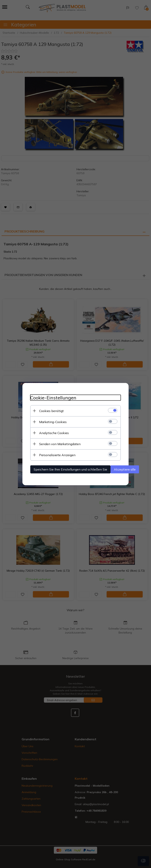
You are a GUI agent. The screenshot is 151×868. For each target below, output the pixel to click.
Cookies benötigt (51, 411)
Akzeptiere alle (125, 469)
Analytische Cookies (54, 433)
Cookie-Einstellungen (53, 398)
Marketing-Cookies (53, 422)
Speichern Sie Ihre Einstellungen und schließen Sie (70, 469)
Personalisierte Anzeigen (57, 455)
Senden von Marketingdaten (60, 444)
